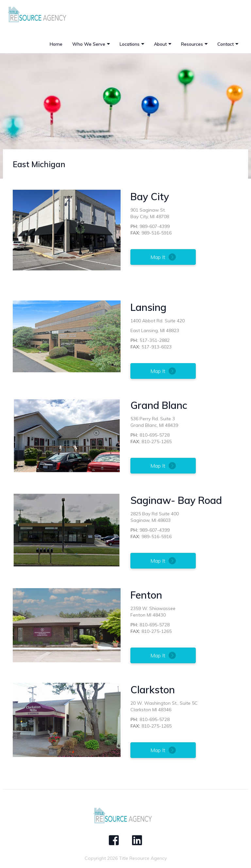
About (160, 44)
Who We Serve (89, 44)
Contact (226, 44)
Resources (192, 44)
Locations (130, 44)
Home (56, 44)
